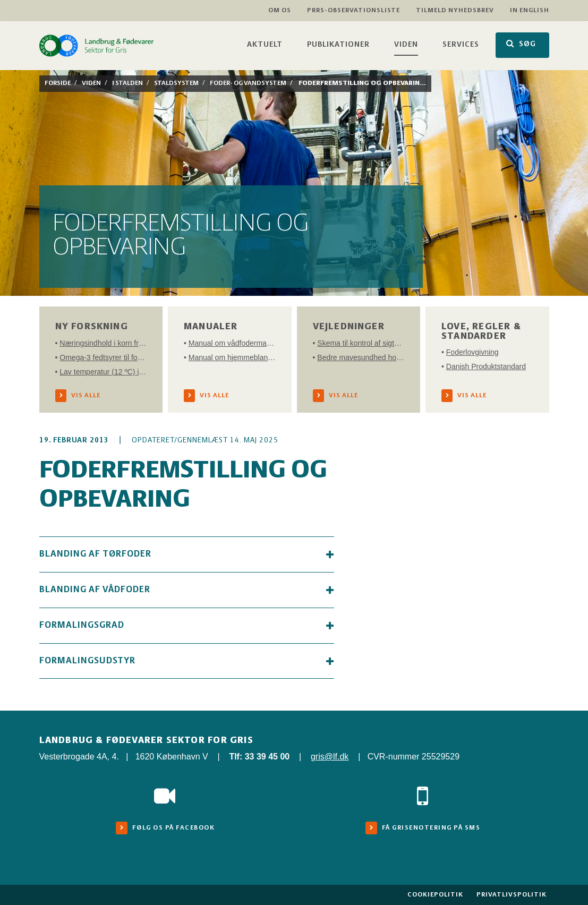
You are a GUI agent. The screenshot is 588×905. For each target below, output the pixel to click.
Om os (280, 10)
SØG (521, 44)
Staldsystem (176, 83)
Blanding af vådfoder (187, 590)
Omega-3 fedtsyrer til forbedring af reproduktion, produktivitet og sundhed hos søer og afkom (103, 357)
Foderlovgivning (472, 352)
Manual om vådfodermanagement (232, 343)
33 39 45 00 (267, 757)
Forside (58, 83)
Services (461, 45)
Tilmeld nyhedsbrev (455, 10)
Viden (406, 45)
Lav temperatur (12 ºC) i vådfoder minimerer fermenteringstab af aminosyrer (103, 372)
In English (530, 10)
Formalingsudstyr (187, 661)
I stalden (127, 83)
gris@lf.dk (330, 757)
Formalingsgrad (187, 626)
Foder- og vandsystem (248, 83)
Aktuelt (265, 45)
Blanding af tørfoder (187, 554)
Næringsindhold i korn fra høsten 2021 (103, 343)
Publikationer (338, 45)
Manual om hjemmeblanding (232, 357)
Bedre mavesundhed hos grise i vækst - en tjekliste (361, 357)
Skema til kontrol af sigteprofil (361, 343)
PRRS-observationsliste (353, 10)
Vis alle (86, 395)
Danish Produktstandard (486, 366)
